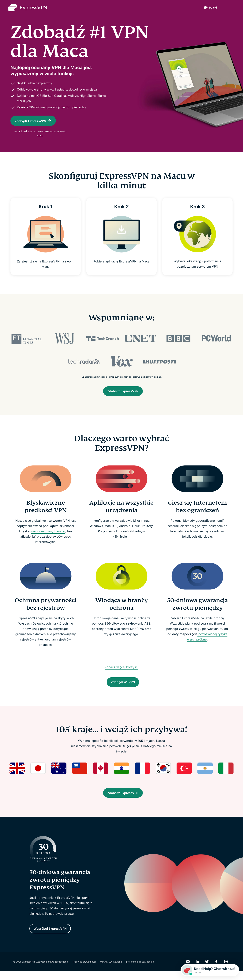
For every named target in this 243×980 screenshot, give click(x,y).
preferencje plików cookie (140, 970)
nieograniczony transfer (48, 534)
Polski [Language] (206, 7)
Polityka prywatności (85, 970)
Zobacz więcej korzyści (122, 670)
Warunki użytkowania (111, 970)
